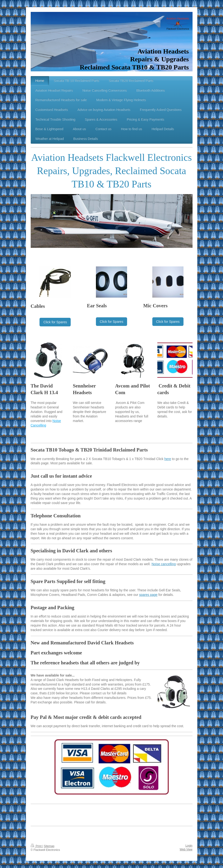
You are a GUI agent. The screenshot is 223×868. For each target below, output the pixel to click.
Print (37, 846)
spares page (148, 595)
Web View (186, 849)
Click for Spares (55, 322)
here (168, 459)
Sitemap (49, 846)
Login (189, 846)
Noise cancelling (164, 564)
